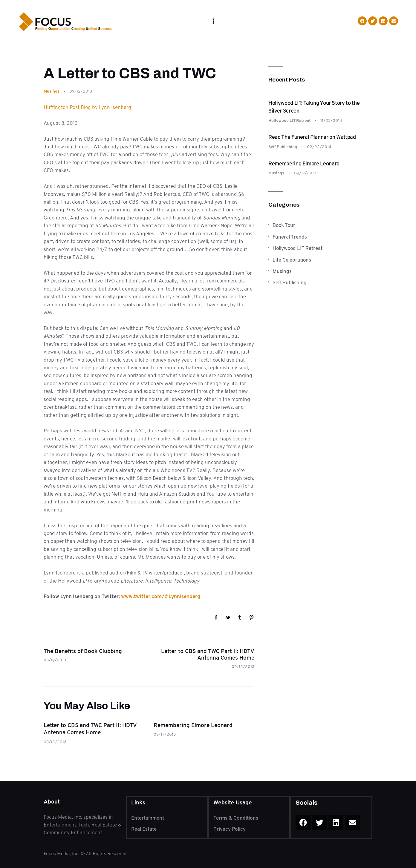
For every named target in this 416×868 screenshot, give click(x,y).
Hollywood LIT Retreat (289, 120)
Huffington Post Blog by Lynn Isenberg (87, 107)
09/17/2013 (165, 734)
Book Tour (284, 225)
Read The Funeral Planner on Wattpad (312, 137)
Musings (52, 91)
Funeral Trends (290, 237)
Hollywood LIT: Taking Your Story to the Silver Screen (314, 107)
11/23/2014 (331, 120)
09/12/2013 (55, 742)
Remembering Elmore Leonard (193, 725)
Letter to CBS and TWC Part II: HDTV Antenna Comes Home (90, 729)
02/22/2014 (319, 147)
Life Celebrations (292, 260)
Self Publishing (283, 147)
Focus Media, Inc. (62, 854)
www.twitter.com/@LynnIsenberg (161, 596)
